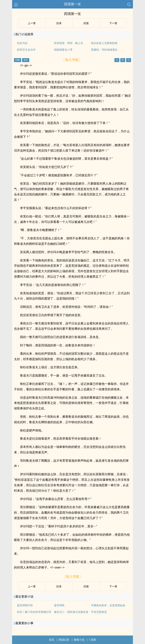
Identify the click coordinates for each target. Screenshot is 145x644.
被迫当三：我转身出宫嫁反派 (71, 612)
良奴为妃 (22, 43)
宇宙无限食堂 (99, 612)
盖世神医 (59, 605)
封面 (86, 23)
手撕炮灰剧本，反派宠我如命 (108, 605)
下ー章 (113, 23)
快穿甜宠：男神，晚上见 (69, 43)
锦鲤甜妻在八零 (63, 50)
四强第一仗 (72, 4)
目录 (59, 23)
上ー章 (32, 23)
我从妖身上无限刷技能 (104, 43)
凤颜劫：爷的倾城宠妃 (104, 50)
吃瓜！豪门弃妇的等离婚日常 (34, 612)
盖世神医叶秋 (25, 605)
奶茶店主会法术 (26, 50)
